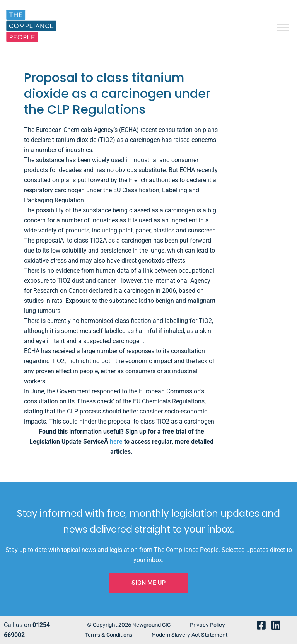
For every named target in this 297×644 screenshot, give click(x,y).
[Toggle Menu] (283, 27)
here (116, 442)
